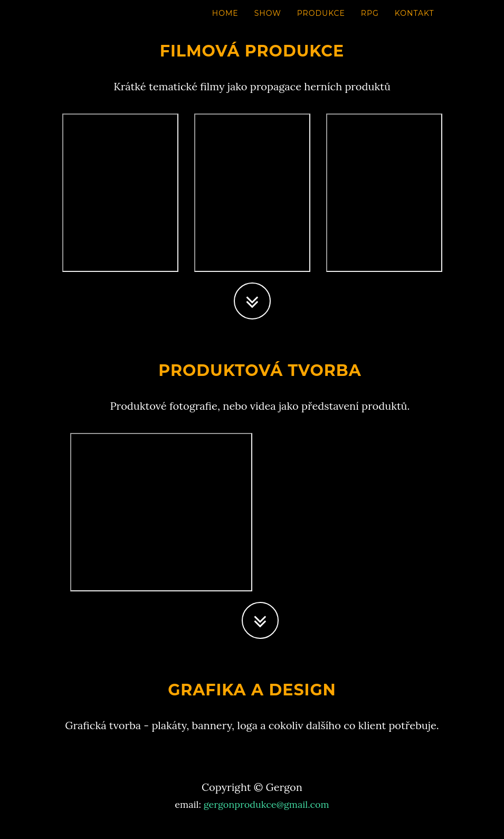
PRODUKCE (321, 24)
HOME (225, 24)
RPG (370, 24)
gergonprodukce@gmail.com (267, 804)
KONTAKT (415, 24)
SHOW (268, 24)
